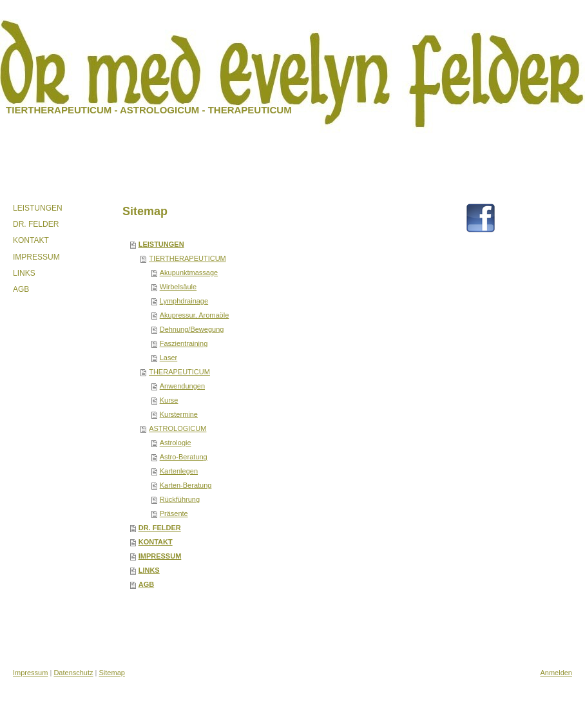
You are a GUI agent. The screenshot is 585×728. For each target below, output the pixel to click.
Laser (169, 358)
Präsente (174, 513)
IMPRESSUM (160, 556)
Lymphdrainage (184, 301)
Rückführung (180, 499)
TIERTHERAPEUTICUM (187, 258)
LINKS (149, 570)
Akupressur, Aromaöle (195, 315)
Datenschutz (73, 673)
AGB (146, 584)
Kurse (169, 400)
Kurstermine (179, 414)
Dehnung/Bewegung (192, 329)
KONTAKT (156, 542)
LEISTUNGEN (161, 244)
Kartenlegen (179, 471)
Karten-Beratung (186, 485)
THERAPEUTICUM (179, 372)
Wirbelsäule (178, 287)
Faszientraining (184, 343)
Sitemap (112, 673)
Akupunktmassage (189, 273)
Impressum (30, 673)
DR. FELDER (160, 528)
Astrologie (176, 443)
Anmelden (556, 673)
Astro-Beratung (184, 457)
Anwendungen (182, 386)
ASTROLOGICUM (177, 428)
